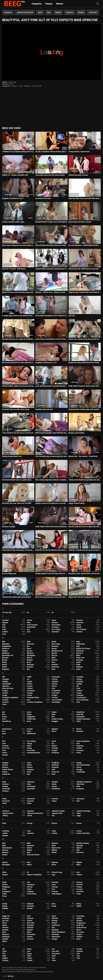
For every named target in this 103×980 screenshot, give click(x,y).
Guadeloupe (81, 772)
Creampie (80, 695)
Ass (28, 629)
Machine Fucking (83, 843)
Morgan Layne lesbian (77, 433)
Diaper (29, 714)
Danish (54, 712)
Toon (78, 956)
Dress (29, 721)
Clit (78, 686)
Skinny (5, 925)
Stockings (55, 934)
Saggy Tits (6, 916)
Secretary (6, 918)
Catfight (5, 681)
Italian (29, 803)
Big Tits (54, 655)
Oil (28, 872)
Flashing (55, 748)
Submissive (56, 937)
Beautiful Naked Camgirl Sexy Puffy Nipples (51, 222)
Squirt (29, 932)
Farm (4, 744)
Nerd (29, 862)
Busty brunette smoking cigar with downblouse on (85, 409)
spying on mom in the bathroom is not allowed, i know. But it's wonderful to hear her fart (51, 503)
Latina (54, 831)
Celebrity (55, 681)
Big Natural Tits (8, 655)
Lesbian (54, 833)
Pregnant (30, 892)
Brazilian (55, 665)
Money (54, 852)
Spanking (55, 930)
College (5, 691)
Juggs (79, 816)
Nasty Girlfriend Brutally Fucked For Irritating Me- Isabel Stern (51, 245)
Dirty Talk (80, 714)
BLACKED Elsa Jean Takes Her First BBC (17, 503)
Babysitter (6, 644)
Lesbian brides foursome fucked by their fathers (51, 269)
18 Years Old (37, 86)
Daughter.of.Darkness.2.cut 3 (13, 198)
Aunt (29, 632)
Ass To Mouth (81, 629)
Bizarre (30, 658)
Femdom (5, 746)
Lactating (5, 831)
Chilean (30, 684)
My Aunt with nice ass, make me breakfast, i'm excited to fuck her (18, 339)
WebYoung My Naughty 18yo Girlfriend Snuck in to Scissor (51, 433)
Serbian (79, 918)
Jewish (30, 816)
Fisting (29, 748)
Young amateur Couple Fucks (79, 152)
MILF (4, 843)
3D (28, 613)
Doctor (5, 717)
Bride (78, 665)
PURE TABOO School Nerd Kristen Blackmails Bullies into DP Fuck (51, 527)
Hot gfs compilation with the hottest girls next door (51, 152)
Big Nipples (31, 655)
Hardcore (27, 86)
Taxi (53, 949)
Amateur (14, 86)
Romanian (31, 906)
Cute (78, 702)
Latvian (79, 831)
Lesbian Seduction (83, 833)
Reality (5, 904)
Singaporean (81, 923)
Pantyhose (8, 12)
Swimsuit (30, 939)
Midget (30, 850)
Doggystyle (31, 717)
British (4, 667)
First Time (6, 748)
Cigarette (5, 686)
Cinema (30, 686)
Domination (81, 717)
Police (4, 889)
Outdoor (79, 875)
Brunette (30, 667)
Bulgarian (6, 669)
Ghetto (29, 765)
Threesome (56, 954)
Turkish (30, 960)
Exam (4, 734)
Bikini (78, 655)
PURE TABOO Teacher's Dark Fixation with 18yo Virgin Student (85, 386)
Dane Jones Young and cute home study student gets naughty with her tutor (18, 245)
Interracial (6, 801)
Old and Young (57, 872)
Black (54, 658)
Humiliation (56, 789)
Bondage (80, 660)
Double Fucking (57, 719)
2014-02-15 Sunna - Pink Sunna (14, 269)
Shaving (55, 921)
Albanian (80, 620)
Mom (29, 852)
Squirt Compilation (58, 932)
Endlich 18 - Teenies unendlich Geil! (15, 175)
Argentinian (31, 627)
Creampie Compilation (10, 698)
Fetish (29, 746)
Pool (53, 889)
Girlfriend (55, 765)
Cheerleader (7, 684)
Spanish (30, 930)
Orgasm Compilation (34, 875)
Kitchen (54, 823)
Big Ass (30, 651)
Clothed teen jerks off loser (78, 175)
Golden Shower (8, 770)
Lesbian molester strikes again (13, 222)
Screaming (80, 916)
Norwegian (6, 865)
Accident (5, 620)
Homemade (31, 786)
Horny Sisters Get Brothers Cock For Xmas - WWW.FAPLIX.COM (51, 339)
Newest (60, 4)
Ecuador (30, 729)
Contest (5, 693)
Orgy (53, 875)
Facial (54, 741)
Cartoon (55, 679)
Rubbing (5, 908)
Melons (79, 848)
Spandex (5, 930)
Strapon (79, 934)
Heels (29, 784)
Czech (4, 704)
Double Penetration (83, 719)
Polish (29, 889)
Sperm (79, 930)
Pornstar (80, 889)
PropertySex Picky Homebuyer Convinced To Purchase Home (18, 550)
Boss (53, 662)
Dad (4, 712)
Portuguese (6, 892)
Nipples (58, 12)
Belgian (5, 651)
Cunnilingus (56, 702)
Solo (53, 928)
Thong (29, 954)
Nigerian (55, 862)
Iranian (54, 801)
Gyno (54, 774)
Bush (53, 669)
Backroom (31, 644)
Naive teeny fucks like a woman (80, 222)
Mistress (5, 852)
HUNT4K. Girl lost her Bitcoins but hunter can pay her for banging (51, 550)
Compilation (56, 691)
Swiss (79, 939)
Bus (28, 669)
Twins (54, 960)
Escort (54, 731)
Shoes (4, 923)
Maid (4, 846)
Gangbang (55, 763)
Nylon (79, 865)
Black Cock (80, 658)
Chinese (55, 684)
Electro (79, 729)
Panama (79, 882)
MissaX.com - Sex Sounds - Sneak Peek (83, 456)
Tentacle (80, 951)
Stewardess (31, 934)
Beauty (54, 649)
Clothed (30, 688)
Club (53, 688)
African (30, 620)
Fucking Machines (34, 753)
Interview (30, 801)
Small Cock (56, 925)
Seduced (30, 918)
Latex (29, 831)
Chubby (79, 684)
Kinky (4, 823)
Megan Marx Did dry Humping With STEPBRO (85, 597)
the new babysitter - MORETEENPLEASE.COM (85, 245)
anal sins (72, 316)
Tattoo (29, 949)
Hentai (54, 784)
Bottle (79, 662)
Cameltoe (80, 677)
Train (78, 958)
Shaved (30, 921)
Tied (78, 954)
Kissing (30, 823)
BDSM (54, 642)
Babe (78, 642)
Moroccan (80, 852)
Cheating (80, 681)
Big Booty (6, 653)
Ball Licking (56, 644)
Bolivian (55, 660)
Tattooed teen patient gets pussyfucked (16, 597)
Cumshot (5, 702)
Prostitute (80, 892)
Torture (30, 958)
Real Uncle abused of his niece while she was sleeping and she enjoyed (18, 363)
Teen (29, 951)
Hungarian (80, 789)
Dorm (4, 719)
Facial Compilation (83, 741)
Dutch (79, 721)
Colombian (31, 691)
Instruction (93, 12)
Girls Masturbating (83, 765)
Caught (30, 681)
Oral (78, 872)
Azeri (4, 634)
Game (29, 763)
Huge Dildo (31, 789)
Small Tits (80, 925)
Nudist (29, 865)
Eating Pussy (7, 729)
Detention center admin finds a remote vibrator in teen (85, 574)
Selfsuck (55, 918)
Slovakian (30, 925)
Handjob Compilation (84, 782)
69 (53, 613)
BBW (29, 642)
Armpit (79, 627)
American (80, 623)
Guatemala (6, 774)
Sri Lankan (80, 932)
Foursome (80, 750)
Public (4, 894)
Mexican (5, 850)
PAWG (4, 882)
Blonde (5, 660)
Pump (79, 894)
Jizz (53, 816)
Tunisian (5, 960)
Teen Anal (55, 951)
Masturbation (7, 848)
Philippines (6, 887)
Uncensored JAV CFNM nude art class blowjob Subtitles (85, 269)
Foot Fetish (31, 750)
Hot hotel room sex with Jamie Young (16, 409)
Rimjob (5, 906)
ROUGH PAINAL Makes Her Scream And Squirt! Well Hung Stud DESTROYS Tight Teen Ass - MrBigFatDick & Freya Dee (18, 386)
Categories (37, 4)
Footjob (54, 750)
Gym (29, 774)
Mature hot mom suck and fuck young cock (18, 292)
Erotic (29, 731)
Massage (80, 846)
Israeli (4, 803)
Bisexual (5, 658)
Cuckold (5, 700)
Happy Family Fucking (77, 503)
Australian (55, 632)
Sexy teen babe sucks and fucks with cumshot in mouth (85, 198)
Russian (30, 908)
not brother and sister (43, 198)
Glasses (30, 767)
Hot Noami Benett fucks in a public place (17, 480)
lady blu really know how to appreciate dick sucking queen (85, 527)
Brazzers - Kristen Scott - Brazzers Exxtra (50, 292)
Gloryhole (55, 767)
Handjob (55, 782)
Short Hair (31, 923)
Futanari (5, 755)
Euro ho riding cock (9, 574)
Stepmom (6, 934)
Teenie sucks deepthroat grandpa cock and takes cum (85, 480)
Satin (29, 916)
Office (4, 872)
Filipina (54, 746)
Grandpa (79, 770)
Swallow (79, 937)
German (5, 765)
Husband (5, 791)
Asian (4, 629)
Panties (5, 885)
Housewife (6, 789)
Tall (3, 949)
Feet (78, 744)
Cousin (29, 695)
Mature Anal (56, 848)
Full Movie (55, 753)
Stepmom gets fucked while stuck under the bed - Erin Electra (85, 292)
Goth (53, 770)
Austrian (80, 632)
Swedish (5, 939)
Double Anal (31, 719)
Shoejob (79, 921)
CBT (4, 677)
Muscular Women (33, 855)
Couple (5, 695)
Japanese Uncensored (25, 12)
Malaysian (31, 846)
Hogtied (5, 786)
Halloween (31, 782)
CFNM (29, 677)
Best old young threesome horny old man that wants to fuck (51, 597)
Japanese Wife (57, 813)
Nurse (54, 865)
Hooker (54, 786)
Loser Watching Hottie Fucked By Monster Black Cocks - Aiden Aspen (51, 386)
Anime (79, 625)
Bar (28, 646)
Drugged (55, 721)
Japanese (69, 12)
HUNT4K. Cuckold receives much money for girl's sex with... (85, 550)
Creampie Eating (33, 698)
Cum (29, 700)
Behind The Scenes (83, 649)
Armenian (55, 627)
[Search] (98, 4)
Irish (78, 801)
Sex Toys (5, 921)
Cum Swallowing (82, 700)
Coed (78, 688)
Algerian (5, 623)
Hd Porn (11, 976)
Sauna (54, 916)
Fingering (80, 746)
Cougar (79, 693)
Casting (79, 679)
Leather (5, 833)
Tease (4, 951)
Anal (20, 86)
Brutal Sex (55, 667)
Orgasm (5, 875)
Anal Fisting (56, 625)
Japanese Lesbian (58, 811)
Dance (29, 712)
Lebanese (30, 833)
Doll (53, 717)
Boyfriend (30, 665)
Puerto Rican (32, 894)
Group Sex (55, 772)
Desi (49, 12)
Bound (4, 665)
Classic (54, 686)
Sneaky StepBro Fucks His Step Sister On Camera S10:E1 (51, 574)
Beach (29, 649)
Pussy (4, 896)
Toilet (54, 956)
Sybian (5, 941)
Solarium (30, 928)
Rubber (79, 906)
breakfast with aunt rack (44, 409)
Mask (54, 846)
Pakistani (55, 882)
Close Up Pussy (8, 688)
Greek (29, 772)
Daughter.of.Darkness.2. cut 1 (46, 363)
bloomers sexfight (9, 527)
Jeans (79, 813)
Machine (55, 843)
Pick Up (30, 887)
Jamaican (6, 811)
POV (29, 882)
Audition (5, 632)
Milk (78, 850)
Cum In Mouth (57, 700)
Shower (54, 923)
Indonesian (31, 799)
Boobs (4, 662)
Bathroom (6, 649)
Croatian (55, 698)
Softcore (5, 928)
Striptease (6, 937)
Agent (54, 620)
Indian (4, 799)
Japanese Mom (8, 813)
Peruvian (80, 885)
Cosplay (30, 693)
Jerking (5, 816)
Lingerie (5, 836)
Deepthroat (80, 712)
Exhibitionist (31, 734)
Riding (79, 904)
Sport (40, 12)
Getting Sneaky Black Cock (12, 456)
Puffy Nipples (57, 894)
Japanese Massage (83, 811)
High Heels (80, 784)
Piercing (55, 887)
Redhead (30, 904)
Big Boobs (80, 651)
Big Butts (30, 653)
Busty (79, 669)
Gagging (5, 763)
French (5, 753)
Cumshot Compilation (35, 702)
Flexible (79, 748)
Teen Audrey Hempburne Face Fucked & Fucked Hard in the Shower (51, 316)
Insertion (55, 799)
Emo (4, 731)
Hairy (4, 782)
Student (30, 937)
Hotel (78, 786)
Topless (5, 958)
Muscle (5, 855)
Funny (79, 753)
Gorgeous (30, 770)
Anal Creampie (32, 625)
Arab (4, 627)
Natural (5, 862)
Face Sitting (31, 741)
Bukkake (80, 667)
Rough (54, 906)
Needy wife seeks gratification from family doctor (85, 363)
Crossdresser (81, 698)
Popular (49, 4)
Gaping (79, 763)
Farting (30, 744)
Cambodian (56, 677)
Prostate (55, 892)
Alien (29, 623)
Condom (79, 691)
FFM (4, 741)
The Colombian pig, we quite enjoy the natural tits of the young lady (51, 456)
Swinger (55, 939)
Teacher (79, 949)
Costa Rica (56, 693)
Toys (53, 958)
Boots (29, 662)
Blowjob (81, 12)
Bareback (55, 646)
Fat (53, 744)
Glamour (5, 767)
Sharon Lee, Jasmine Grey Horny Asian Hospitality (85, 339)
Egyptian (55, 729)
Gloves (79, 767)
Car (28, 679)
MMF (29, 843)
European (80, 731)
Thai (4, 954)
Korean (79, 823)
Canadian (6, 679)
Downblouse (7, 721)
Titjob (29, 956)
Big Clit (54, 653)
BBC (4, 642)
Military (54, 850)
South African (81, 928)
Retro (54, 904)
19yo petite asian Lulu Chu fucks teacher (50, 175)
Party (54, 885)
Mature (30, 848)
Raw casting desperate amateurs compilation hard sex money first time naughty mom (51, 480)
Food (4, 750)
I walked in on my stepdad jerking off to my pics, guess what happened (18, 152)
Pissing (79, 887)
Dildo (54, 714)
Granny (5, 772)
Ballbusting (81, 644)
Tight (4, 956)
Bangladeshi (7, 646)
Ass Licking (56, 629)
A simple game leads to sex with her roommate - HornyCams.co (18, 316)
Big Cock (80, 653)
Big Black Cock (57, 651)
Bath (78, 646)
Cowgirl (54, 695)
